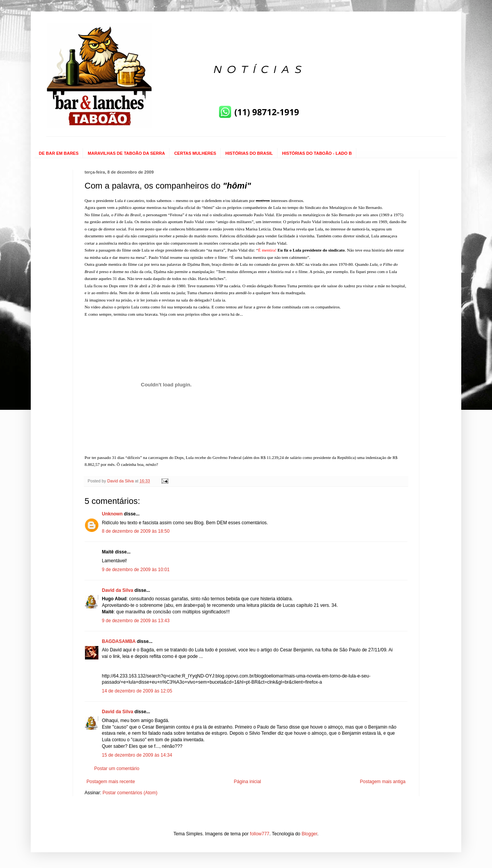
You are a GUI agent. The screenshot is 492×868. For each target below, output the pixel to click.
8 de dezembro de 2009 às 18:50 (136, 531)
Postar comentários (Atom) (130, 793)
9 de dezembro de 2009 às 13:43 (136, 621)
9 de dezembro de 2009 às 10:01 (136, 570)
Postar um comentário (117, 769)
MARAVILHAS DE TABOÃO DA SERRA (126, 153)
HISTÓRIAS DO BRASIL (249, 153)
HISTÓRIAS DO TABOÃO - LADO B (317, 153)
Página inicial (247, 782)
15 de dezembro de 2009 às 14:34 (137, 755)
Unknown (112, 514)
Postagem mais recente (111, 782)
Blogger (310, 834)
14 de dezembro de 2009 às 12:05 (137, 691)
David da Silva (117, 590)
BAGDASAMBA (119, 641)
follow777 (260, 834)
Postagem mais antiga (383, 782)
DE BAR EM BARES (59, 153)
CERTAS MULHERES (195, 153)
